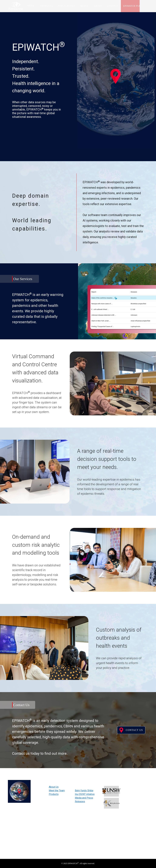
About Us (54, 787)
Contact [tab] (113, 6)
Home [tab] (31, 6)
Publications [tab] (66, 6)
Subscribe (138, 821)
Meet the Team (57, 791)
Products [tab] (47, 6)
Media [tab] (84, 6)
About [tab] (98, 6)
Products (54, 794)
